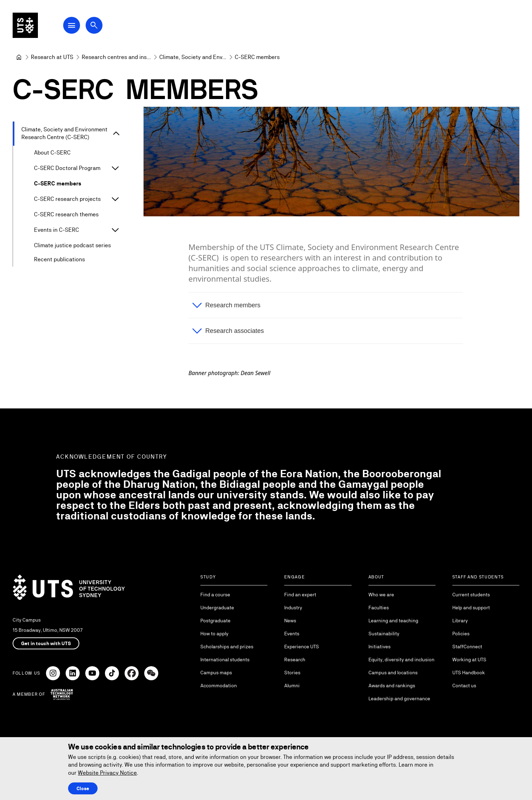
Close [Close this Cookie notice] (83, 788)
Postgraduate (215, 621)
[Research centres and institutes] (116, 57)
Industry (293, 608)
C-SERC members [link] (257, 57)
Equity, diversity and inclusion (401, 660)
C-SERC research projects (67, 199)
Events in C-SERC (56, 230)
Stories (292, 673)
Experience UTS (302, 647)
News (290, 621)
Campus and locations (393, 673)
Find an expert (300, 595)
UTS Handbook (469, 673)
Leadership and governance (399, 699)
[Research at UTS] (52, 57)
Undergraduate (217, 608)
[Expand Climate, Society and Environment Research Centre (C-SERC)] (116, 134)
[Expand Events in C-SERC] (115, 230)
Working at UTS (469, 660)
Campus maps (216, 673)
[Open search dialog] (94, 25)
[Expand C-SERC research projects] (115, 199)
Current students (471, 595)
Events (292, 634)
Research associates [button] (235, 331)
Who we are (381, 595)
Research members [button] (233, 306)
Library (460, 621)
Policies (461, 634)
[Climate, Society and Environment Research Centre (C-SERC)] (193, 57)
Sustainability (384, 634)
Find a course (215, 595)
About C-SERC (52, 153)
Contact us (464, 686)
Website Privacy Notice (107, 773)
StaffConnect (467, 647)
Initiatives (380, 647)
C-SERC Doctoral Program (67, 168)
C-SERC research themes (66, 214)
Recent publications (59, 259)
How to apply (214, 634)
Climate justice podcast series (72, 245)
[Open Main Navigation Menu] (72, 25)
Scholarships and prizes (227, 647)
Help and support (471, 608)
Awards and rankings (392, 686)
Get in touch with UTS (46, 643)
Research (295, 660)
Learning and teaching (393, 621)
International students (225, 660)
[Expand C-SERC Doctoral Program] (115, 168)
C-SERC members (58, 183)
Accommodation (219, 686)
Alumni (292, 686)
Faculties (379, 608)
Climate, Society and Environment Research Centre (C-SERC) (64, 133)
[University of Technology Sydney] (19, 57)
